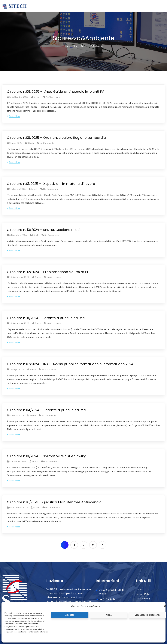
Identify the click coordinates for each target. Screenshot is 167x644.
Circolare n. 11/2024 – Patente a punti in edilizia (46, 318)
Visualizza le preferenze (148, 615)
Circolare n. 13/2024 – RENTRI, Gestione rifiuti (43, 230)
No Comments (53, 97)
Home (67, 46)
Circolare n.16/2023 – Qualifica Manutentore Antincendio (54, 502)
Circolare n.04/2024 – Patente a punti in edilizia (46, 410)
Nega (109, 615)
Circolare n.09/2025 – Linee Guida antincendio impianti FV (55, 92)
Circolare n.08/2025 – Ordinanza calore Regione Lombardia (56, 138)
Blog (75, 46)
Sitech (37, 97)
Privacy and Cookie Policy (28, 639)
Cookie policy (10, 639)
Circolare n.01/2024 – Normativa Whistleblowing (47, 456)
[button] (165, 606)
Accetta (70, 615)
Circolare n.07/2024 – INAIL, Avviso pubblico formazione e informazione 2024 (70, 364)
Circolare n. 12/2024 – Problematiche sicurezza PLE (49, 272)
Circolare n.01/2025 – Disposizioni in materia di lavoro (51, 184)
